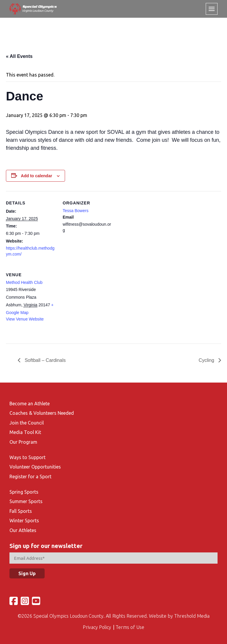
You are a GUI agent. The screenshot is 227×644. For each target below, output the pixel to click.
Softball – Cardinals (44, 360)
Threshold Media (192, 616)
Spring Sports (24, 492)
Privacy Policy (97, 627)
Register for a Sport (30, 477)
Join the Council (27, 423)
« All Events (19, 56)
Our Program (23, 442)
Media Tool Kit (25, 432)
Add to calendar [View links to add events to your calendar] (37, 176)
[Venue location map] (94, 304)
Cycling (207, 360)
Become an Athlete (30, 404)
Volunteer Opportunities (35, 467)
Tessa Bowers (76, 211)
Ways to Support (27, 457)
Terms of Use (130, 627)
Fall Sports (21, 511)
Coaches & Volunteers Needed (42, 413)
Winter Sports (24, 521)
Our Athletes (23, 530)
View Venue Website (25, 319)
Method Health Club (24, 282)
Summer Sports (26, 501)
